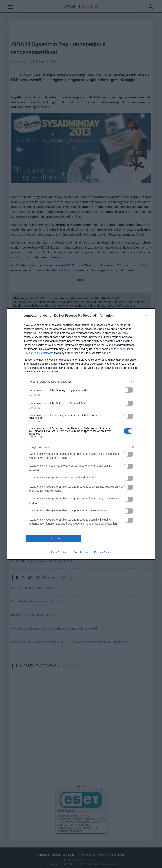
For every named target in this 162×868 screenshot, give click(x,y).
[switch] (128, 390)
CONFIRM (53, 539)
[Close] (147, 316)
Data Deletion (59, 552)
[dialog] (81, 434)
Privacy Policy (103, 552)
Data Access (81, 552)
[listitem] (81, 382)
